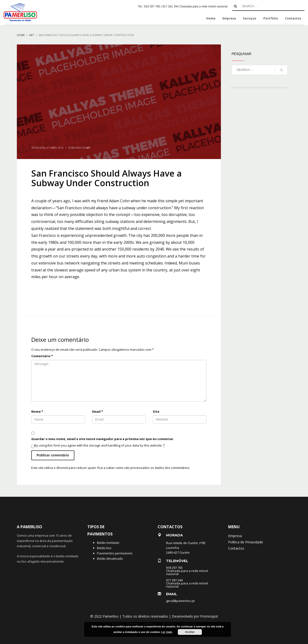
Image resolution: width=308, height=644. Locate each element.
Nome (37, 411)
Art (88, 148)
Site (156, 411)
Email (98, 411)
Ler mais (167, 632)
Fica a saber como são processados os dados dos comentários (143, 468)
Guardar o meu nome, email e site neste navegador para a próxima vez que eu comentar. (103, 439)
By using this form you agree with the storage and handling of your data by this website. (100, 445)
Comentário (42, 356)
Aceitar (190, 632)
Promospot (209, 616)
